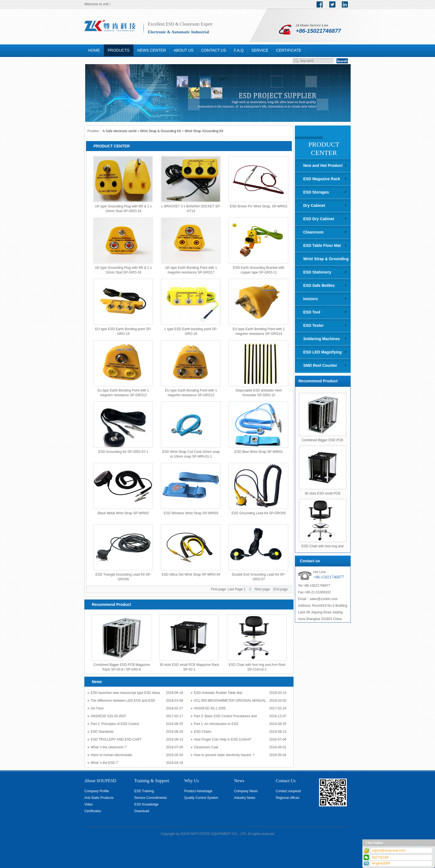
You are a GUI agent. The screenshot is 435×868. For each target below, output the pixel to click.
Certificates (93, 811)
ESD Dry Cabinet (319, 219)
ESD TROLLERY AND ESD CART (116, 739)
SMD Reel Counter (320, 365)
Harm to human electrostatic (112, 755)
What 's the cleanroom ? (109, 747)
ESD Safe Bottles (319, 285)
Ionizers (311, 299)
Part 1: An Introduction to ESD (216, 724)
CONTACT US (214, 50)
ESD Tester (313, 325)
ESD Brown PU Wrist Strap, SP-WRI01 (259, 206)
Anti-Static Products (99, 798)
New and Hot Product (323, 165)
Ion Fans (97, 708)
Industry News (245, 798)
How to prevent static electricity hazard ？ (225, 755)
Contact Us (286, 781)
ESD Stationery (317, 272)
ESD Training (144, 791)
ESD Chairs (203, 732)
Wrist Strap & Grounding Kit (160, 131)
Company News (246, 791)
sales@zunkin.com (324, 599)
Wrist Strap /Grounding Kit (204, 131)
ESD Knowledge (146, 804)
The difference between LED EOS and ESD (123, 701)
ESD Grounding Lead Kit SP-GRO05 (259, 513)
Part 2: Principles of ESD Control (115, 724)
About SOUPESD (100, 781)
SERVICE (260, 50)
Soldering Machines (322, 339)
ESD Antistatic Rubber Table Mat (218, 693)
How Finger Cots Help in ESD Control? (223, 739)
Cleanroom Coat (206, 747)
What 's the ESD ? (104, 763)
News (239, 781)
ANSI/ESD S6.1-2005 (210, 708)
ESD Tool (312, 312)
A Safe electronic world (120, 131)
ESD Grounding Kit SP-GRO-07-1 (123, 452)
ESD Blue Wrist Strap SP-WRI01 (259, 452)
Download (142, 811)
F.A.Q (239, 50)
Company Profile (97, 791)
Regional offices (288, 798)
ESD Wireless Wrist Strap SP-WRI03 (191, 513)
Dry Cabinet (314, 205)
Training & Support (152, 781)
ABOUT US (184, 50)
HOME (94, 50)
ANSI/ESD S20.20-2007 (108, 716)
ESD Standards (102, 732)
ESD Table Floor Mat (322, 245)
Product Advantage (198, 791)
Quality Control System (201, 798)
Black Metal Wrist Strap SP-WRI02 (123, 513)
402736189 (380, 857)
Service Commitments (151, 798)
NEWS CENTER (152, 50)
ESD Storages (316, 192)
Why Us (192, 781)
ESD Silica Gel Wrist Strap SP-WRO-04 (191, 575)
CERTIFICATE (289, 50)
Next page (262, 589)
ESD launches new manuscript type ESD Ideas (125, 693)
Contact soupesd (288, 791)
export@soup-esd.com (389, 851)
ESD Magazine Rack (322, 179)
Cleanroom (313, 232)
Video (88, 804)
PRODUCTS (119, 50)
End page (281, 589)
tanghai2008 (381, 863)
